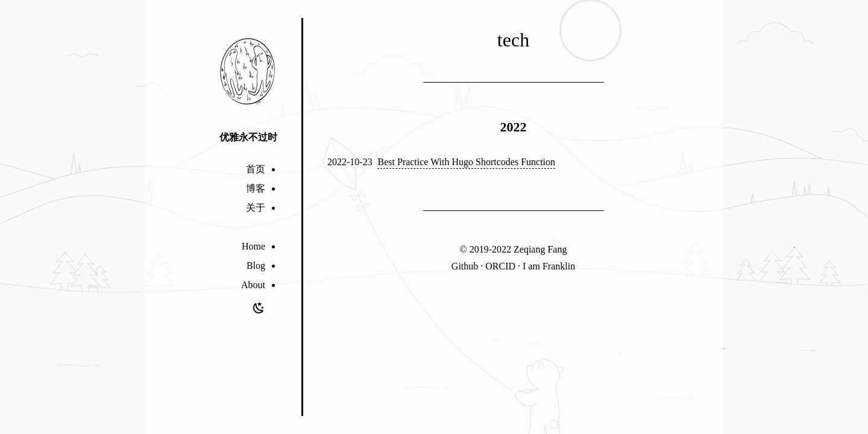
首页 (256, 169)
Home (253, 246)
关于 (256, 208)
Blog (256, 266)
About (253, 285)
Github (465, 266)
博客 (256, 188)
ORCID (500, 266)
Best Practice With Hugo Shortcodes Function (466, 162)
